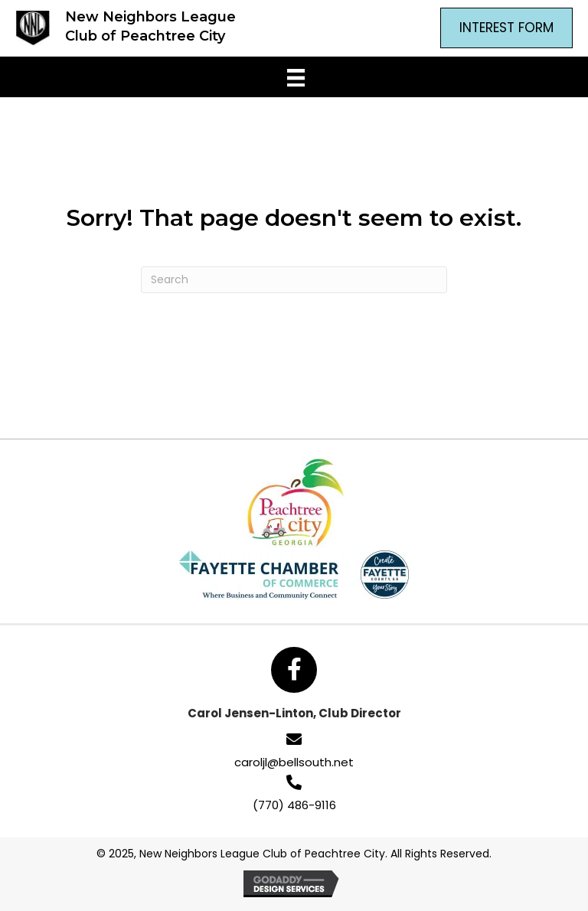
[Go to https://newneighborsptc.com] (123, 28)
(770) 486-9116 (294, 805)
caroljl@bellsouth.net (294, 762)
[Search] (294, 280)
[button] (294, 670)
